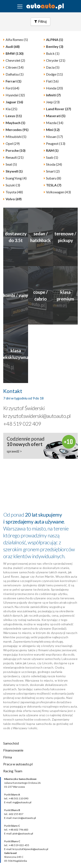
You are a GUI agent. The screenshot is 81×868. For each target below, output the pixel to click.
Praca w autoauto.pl (18, 764)
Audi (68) (13, 46)
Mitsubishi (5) (16, 137)
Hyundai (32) (15, 95)
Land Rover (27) (59, 109)
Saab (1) (52, 157)
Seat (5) (11, 164)
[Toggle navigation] (20, 6)
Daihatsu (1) (15, 74)
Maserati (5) (56, 116)
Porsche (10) (16, 150)
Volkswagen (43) (58, 192)
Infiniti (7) (53, 95)
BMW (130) (15, 53)
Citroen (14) (15, 67)
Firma (8, 757)
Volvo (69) (14, 199)
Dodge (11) (54, 74)
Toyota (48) (14, 192)
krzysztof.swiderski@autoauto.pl (37, 416)
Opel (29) (13, 143)
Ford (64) (12, 88)
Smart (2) (53, 171)
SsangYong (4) (16, 178)
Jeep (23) (53, 102)
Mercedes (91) (17, 130)
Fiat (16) (52, 81)
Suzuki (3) (13, 185)
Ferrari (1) (13, 81)
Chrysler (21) (56, 60)
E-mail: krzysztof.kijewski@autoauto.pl (26, 849)
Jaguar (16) (14, 102)
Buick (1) (53, 53)
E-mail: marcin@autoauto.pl (20, 818)
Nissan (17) (54, 137)
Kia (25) (11, 109)
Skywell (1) (14, 171)
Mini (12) (53, 130)
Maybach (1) (15, 123)
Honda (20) (54, 88)
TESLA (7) (54, 185)
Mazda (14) (55, 123)
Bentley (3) (55, 46)
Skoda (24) (54, 164)
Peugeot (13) (56, 143)
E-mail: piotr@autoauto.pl (19, 833)
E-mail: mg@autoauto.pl (18, 802)
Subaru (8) (54, 178)
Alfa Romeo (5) (17, 40)
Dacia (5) (53, 67)
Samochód (11, 743)
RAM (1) (52, 150)
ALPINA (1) (55, 40)
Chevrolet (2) (15, 60)
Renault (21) (15, 157)
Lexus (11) (14, 116)
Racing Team (13, 771)
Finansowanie (13, 750)
